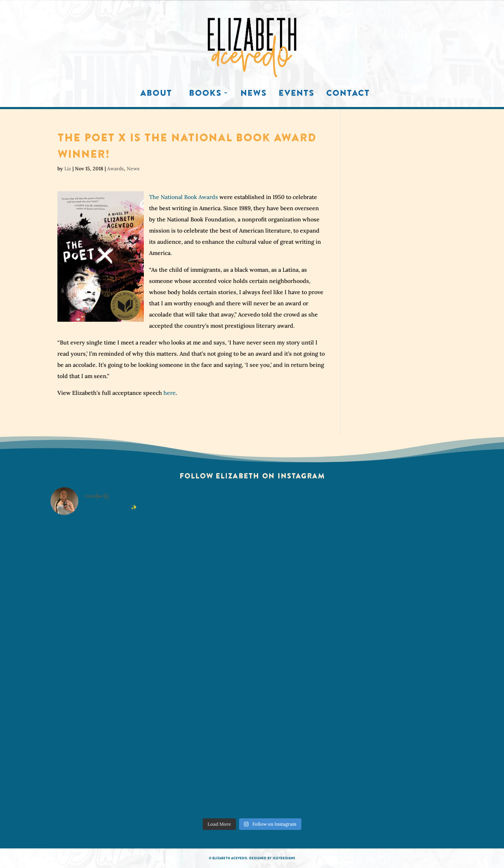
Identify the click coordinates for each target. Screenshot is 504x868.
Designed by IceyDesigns (272, 858)
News (254, 94)
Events (296, 94)
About (156, 94)
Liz (68, 169)
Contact (348, 94)
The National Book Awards (184, 197)
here (170, 393)
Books (205, 94)
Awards (115, 169)
